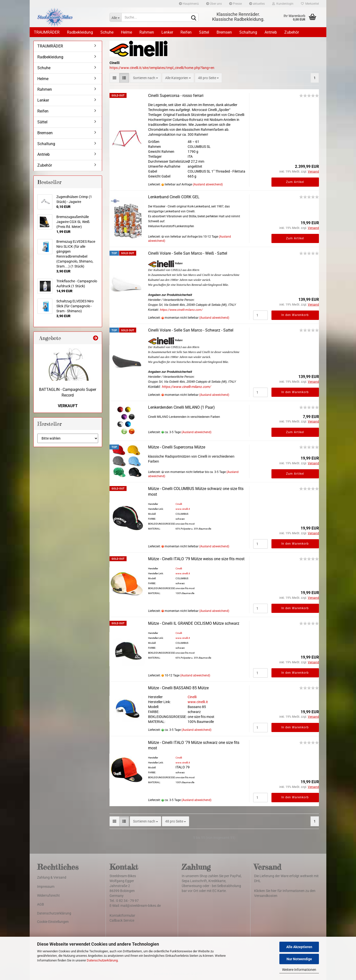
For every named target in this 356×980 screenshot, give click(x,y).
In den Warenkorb (295, 315)
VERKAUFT (68, 406)
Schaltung (248, 32)
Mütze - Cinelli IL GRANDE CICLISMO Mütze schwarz (194, 623)
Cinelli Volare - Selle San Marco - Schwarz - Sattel (191, 330)
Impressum (46, 887)
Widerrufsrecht (48, 895)
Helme (126, 32)
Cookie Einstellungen (53, 922)
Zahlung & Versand (52, 877)
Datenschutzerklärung (102, 960)
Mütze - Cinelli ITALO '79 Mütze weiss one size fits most (196, 559)
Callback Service (122, 920)
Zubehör (292, 32)
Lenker (167, 32)
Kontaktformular (122, 915)
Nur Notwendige (299, 959)
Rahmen (147, 32)
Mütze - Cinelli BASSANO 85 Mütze (178, 688)
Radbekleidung (80, 32)
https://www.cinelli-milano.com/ (181, 310)
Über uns (214, 4)
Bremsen (224, 32)
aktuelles (257, 4)
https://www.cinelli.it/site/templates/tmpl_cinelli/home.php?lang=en (162, 68)
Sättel (204, 32)
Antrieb (271, 32)
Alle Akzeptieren (299, 947)
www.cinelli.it (183, 509)
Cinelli (179, 504)
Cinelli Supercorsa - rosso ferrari (176, 96)
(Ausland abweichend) (208, 184)
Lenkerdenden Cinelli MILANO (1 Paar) (181, 407)
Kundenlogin (283, 4)
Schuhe (107, 32)
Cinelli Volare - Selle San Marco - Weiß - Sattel (188, 253)
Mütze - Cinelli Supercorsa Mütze (177, 447)
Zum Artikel (295, 182)
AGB (41, 904)
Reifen (186, 32)
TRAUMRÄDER (47, 32)
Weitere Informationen (299, 970)
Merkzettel (310, 4)
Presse (235, 4)
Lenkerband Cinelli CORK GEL (174, 197)
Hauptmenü (189, 4)
